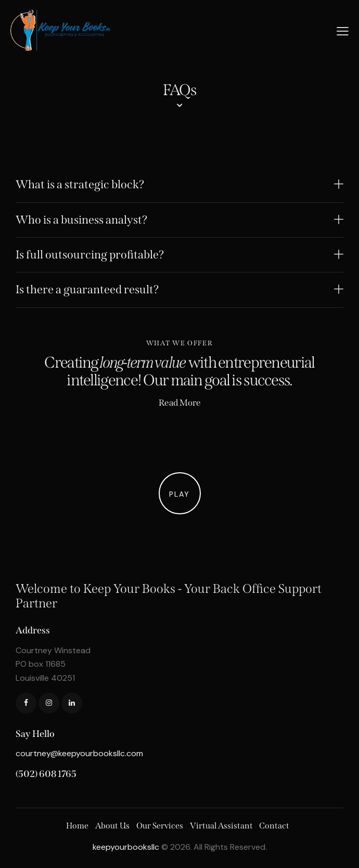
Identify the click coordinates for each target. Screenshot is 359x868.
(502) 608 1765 (46, 774)
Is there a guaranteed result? (87, 290)
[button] (179, 185)
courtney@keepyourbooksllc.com (79, 753)
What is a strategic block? (80, 185)
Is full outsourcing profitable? (90, 255)
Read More (180, 403)
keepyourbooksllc (126, 847)
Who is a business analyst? (81, 220)
